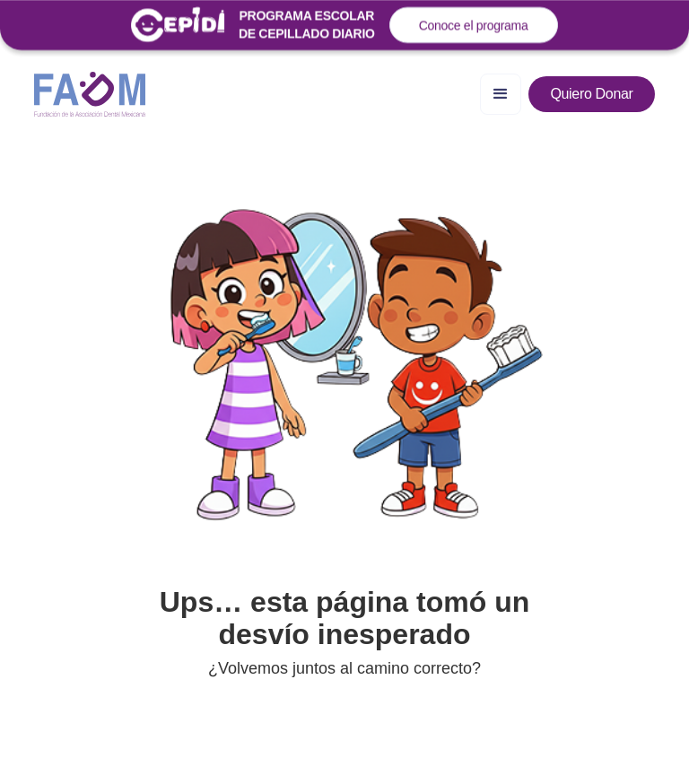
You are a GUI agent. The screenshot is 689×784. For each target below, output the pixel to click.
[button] (501, 94)
